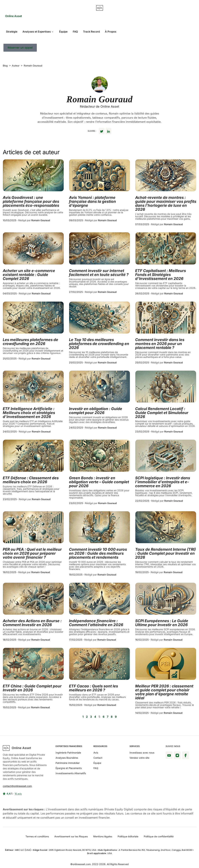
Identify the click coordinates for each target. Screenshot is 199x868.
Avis (96, 753)
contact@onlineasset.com (17, 786)
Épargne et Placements (69, 768)
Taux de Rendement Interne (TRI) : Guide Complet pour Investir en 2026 (165, 553)
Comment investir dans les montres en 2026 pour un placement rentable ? (160, 344)
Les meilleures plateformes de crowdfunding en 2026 (30, 342)
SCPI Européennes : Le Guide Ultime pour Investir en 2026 (162, 623)
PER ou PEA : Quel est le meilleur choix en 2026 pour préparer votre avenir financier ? (32, 553)
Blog (5, 66)
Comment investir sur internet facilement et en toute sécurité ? (99, 273)
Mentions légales (103, 836)
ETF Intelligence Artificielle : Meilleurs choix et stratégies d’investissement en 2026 (29, 413)
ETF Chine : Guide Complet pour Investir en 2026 (32, 688)
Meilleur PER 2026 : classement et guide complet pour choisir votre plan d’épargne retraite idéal (164, 692)
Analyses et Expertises (38, 32)
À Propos (111, 32)
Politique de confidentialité (159, 836)
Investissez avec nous (142, 753)
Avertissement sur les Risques (71, 836)
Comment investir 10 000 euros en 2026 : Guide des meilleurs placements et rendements (98, 553)
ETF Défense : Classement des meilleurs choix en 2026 (31, 480)
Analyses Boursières (67, 758)
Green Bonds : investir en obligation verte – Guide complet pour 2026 (99, 482)
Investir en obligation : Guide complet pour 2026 (96, 411)
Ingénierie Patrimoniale (68, 753)
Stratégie (12, 32)
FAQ (75, 32)
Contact (98, 758)
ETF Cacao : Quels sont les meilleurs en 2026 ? (93, 688)
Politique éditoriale (128, 836)
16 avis (18, 794)
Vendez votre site (139, 758)
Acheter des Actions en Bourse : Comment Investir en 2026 (32, 623)
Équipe (63, 32)
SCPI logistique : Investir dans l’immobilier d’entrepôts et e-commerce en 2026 (163, 482)
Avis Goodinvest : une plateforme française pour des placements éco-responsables (31, 201)
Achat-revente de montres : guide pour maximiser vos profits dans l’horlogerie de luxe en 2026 (166, 203)
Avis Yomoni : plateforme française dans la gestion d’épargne (92, 201)
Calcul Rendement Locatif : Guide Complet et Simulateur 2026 (162, 413)
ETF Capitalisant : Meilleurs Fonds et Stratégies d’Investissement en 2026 (161, 275)
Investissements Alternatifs (71, 773)
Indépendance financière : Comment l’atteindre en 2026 (96, 623)
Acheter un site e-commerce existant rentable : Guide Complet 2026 (29, 275)
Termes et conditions (37, 836)
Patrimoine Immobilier (68, 763)
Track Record (91, 32)
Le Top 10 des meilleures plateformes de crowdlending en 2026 (99, 344)
